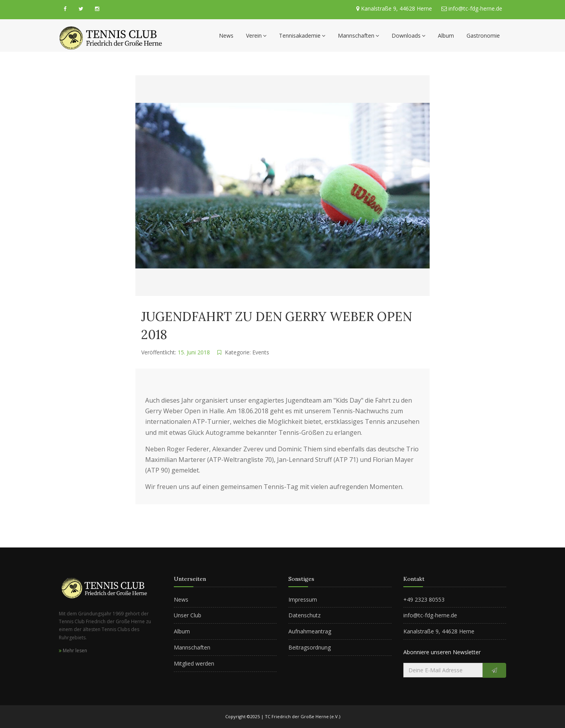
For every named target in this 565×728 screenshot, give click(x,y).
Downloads (408, 36)
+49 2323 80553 (424, 599)
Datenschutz (304, 615)
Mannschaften (358, 36)
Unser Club (188, 615)
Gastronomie (483, 36)
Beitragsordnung (310, 647)
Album (446, 36)
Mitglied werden (194, 663)
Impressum (303, 599)
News (226, 36)
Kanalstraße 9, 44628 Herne (396, 8)
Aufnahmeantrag (310, 631)
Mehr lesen (73, 650)
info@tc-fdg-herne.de (475, 8)
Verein (256, 36)
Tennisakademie (302, 36)
